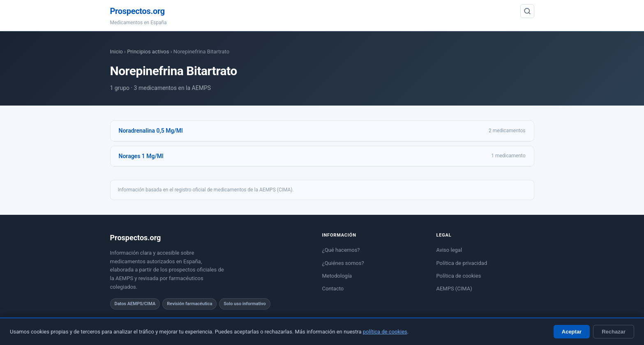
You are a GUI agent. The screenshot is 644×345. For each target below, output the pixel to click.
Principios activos (148, 52)
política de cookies (385, 332)
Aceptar (572, 332)
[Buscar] (527, 11)
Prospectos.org (137, 11)
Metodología (337, 276)
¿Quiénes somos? (343, 263)
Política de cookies (459, 276)
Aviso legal (449, 250)
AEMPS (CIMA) (454, 289)
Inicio (117, 52)
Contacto (333, 289)
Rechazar (614, 332)
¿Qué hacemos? (341, 250)
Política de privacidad (462, 263)
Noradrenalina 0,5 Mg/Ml (151, 131)
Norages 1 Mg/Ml (141, 156)
